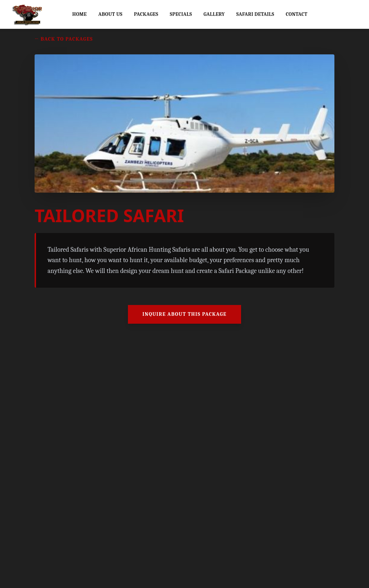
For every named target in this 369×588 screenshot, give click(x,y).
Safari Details (255, 14)
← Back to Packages (64, 39)
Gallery (214, 14)
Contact (297, 14)
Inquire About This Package (184, 314)
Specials (181, 14)
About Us (110, 14)
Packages (146, 14)
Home (80, 14)
